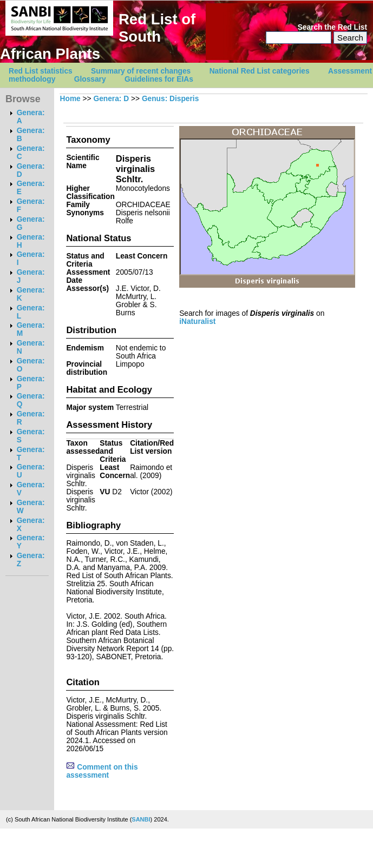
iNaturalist (197, 322)
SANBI (141, 819)
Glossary (90, 79)
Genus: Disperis (170, 99)
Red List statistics (41, 71)
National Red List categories (260, 71)
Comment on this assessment (102, 771)
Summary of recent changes (141, 71)
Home (70, 99)
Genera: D (111, 99)
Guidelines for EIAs (159, 79)
